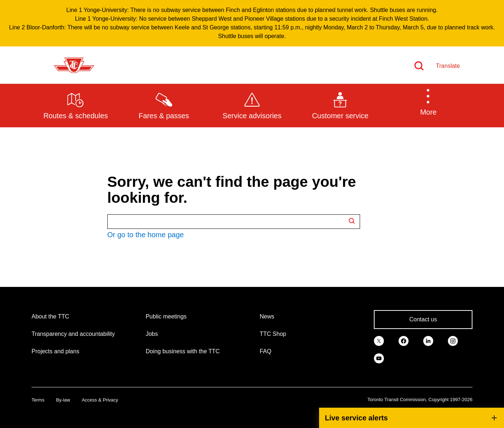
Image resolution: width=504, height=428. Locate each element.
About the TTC (50, 316)
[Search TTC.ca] (234, 222)
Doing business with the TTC (183, 351)
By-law (63, 400)
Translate (448, 66)
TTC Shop (273, 334)
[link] (379, 341)
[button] (428, 105)
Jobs (152, 334)
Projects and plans (55, 351)
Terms (38, 400)
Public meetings (166, 316)
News (267, 316)
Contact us (423, 319)
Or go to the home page (146, 235)
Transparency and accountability (73, 334)
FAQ (265, 351)
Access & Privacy (100, 400)
